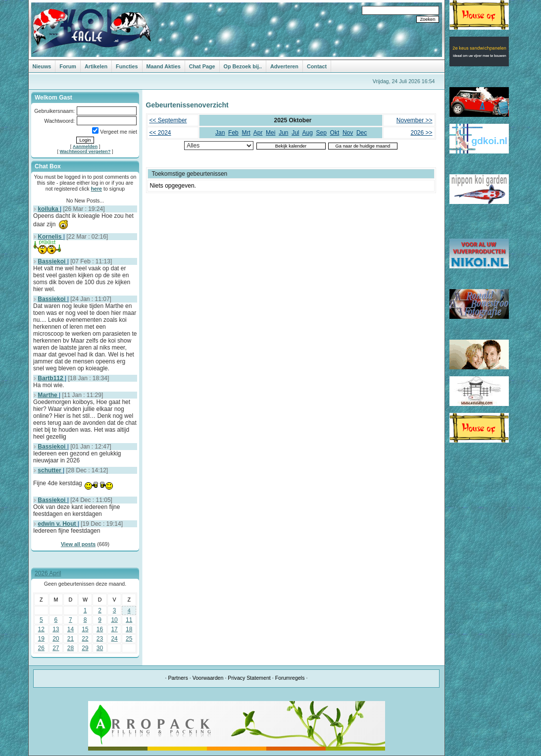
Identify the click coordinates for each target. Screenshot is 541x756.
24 (114, 639)
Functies (127, 66)
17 (114, 629)
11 (129, 620)
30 (100, 648)
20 (56, 639)
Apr (258, 133)
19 (41, 639)
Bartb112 (51, 378)
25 (129, 639)
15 (85, 629)
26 (41, 648)
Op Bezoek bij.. (243, 66)
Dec (362, 133)
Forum (68, 66)
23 (100, 639)
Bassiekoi (52, 261)
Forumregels (290, 678)
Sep (321, 133)
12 (41, 629)
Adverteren (284, 66)
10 (114, 620)
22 (85, 639)
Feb (233, 133)
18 (129, 629)
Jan (220, 133)
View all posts (78, 544)
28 (71, 648)
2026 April (48, 573)
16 (100, 629)
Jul (295, 133)
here (97, 189)
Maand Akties (164, 66)
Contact (317, 66)
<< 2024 (160, 133)
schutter (50, 470)
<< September (168, 120)
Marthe (48, 395)
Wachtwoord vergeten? (85, 151)
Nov (348, 133)
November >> (415, 120)
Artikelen (96, 66)
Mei (270, 133)
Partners (178, 678)
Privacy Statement (249, 678)
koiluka (49, 209)
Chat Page (202, 66)
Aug (308, 133)
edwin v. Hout (57, 524)
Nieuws (42, 66)
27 (56, 648)
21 (71, 639)
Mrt (246, 133)
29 (85, 648)
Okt (335, 133)
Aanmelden (85, 147)
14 (71, 629)
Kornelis (50, 237)
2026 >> (421, 133)
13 (56, 629)
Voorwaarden (208, 678)
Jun (283, 133)
